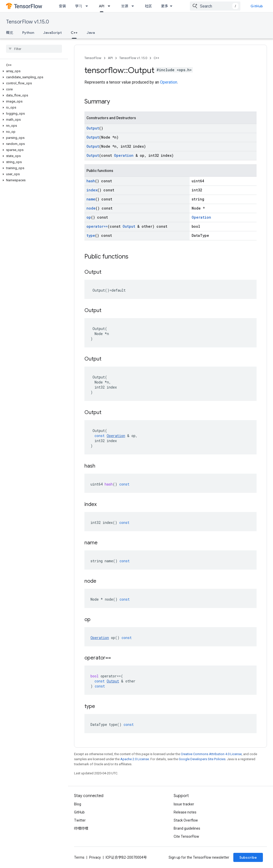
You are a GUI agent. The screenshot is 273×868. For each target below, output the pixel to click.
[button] (33, 71)
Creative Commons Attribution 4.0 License (211, 754)
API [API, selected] (102, 6)
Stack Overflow (186, 820)
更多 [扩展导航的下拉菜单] (165, 6)
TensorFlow (93, 58)
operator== (97, 226)
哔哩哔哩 (81, 828)
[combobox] (215, 6)
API (110, 58)
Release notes (185, 812)
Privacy (95, 857)
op (89, 217)
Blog (78, 804)
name (91, 199)
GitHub (257, 6)
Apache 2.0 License (135, 759)
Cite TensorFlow (186, 836)
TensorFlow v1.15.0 (28, 22)
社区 (148, 6)
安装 (62, 6)
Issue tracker (184, 804)
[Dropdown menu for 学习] (88, 6)
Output (93, 128)
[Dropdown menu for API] (110, 6)
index (92, 190)
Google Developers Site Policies (202, 759)
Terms (79, 857)
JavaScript (52, 33)
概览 (10, 33)
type (91, 235)
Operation (169, 82)
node (91, 208)
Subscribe (248, 857)
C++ (156, 58)
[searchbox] (34, 49)
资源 (125, 6)
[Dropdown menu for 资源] (134, 6)
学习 (79, 6)
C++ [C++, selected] (74, 33)
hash (91, 181)
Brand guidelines (187, 828)
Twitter (80, 820)
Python (28, 33)
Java (91, 33)
